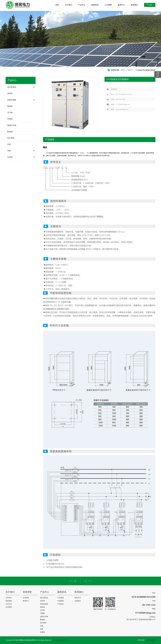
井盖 (9, 144)
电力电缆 (11, 138)
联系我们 (135, 5)
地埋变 (10, 93)
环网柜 (10, 119)
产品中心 (82, 5)
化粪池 (21, 157)
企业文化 (9, 604)
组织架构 (9, 601)
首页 (57, 5)
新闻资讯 (95, 5)
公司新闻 (60, 598)
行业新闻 (60, 601)
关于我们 (69, 5)
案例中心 (121, 5)
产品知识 (60, 604)
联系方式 (78, 598)
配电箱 (10, 132)
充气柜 (10, 113)
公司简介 (9, 598)
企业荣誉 (9, 607)
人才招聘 (108, 5)
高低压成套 (21, 100)
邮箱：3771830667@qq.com (117, 105)
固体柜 (10, 106)
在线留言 (78, 601)
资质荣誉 (27, 592)
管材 (21, 151)
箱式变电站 (21, 87)
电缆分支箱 (12, 125)
